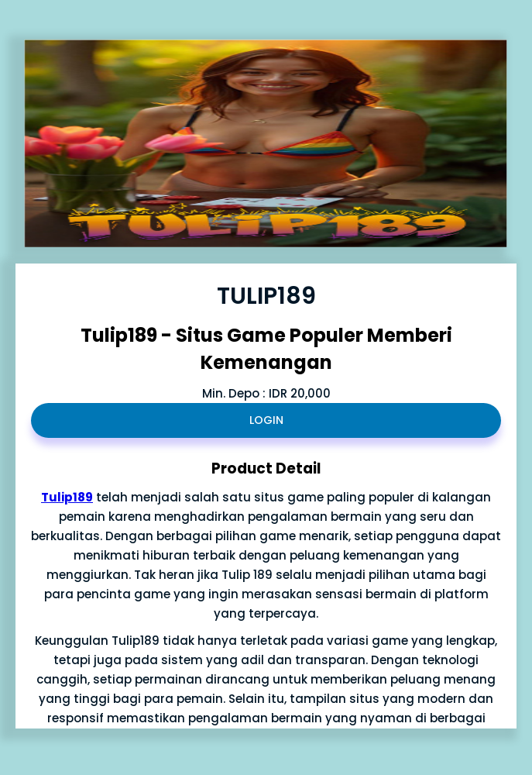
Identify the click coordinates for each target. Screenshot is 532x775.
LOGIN (266, 420)
